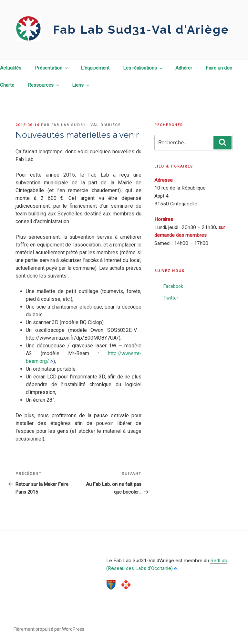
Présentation (52, 68)
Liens (81, 85)
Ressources (44, 85)
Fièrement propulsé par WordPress (49, 629)
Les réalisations (143, 68)
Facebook (173, 286)
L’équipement (95, 68)
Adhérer (184, 68)
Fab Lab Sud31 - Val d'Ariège (86, 125)
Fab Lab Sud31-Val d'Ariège (141, 29)
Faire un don (219, 68)
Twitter (171, 298)
